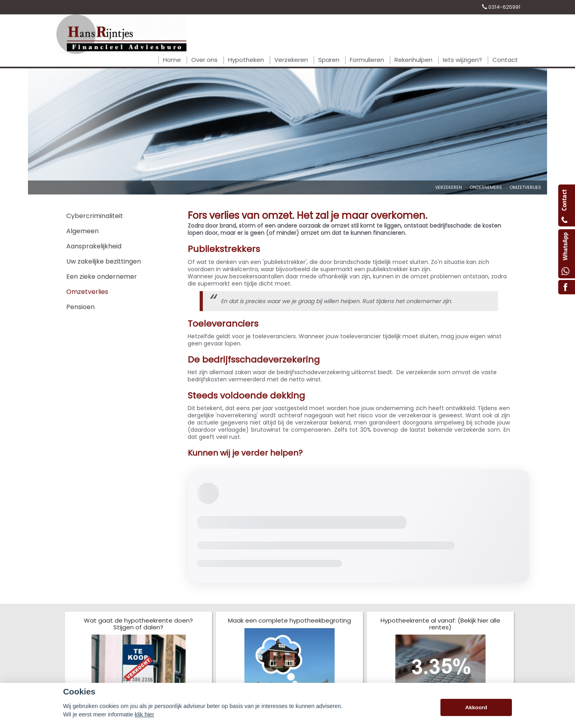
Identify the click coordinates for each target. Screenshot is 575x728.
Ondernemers (486, 187)
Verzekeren (449, 187)
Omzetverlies (525, 187)
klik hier (144, 714)
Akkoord (476, 707)
